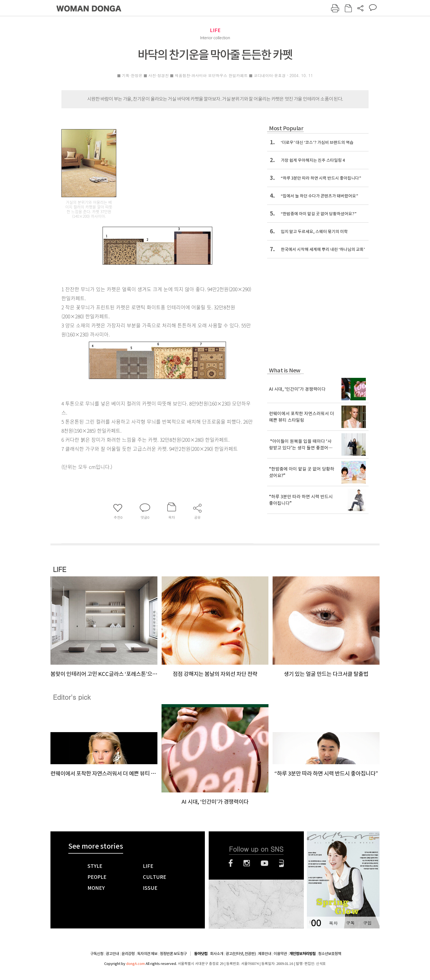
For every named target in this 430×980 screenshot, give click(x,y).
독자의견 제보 (147, 954)
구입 (367, 923)
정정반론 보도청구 (173, 954)
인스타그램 (247, 863)
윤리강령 (128, 954)
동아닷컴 (201, 954)
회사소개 (217, 954)
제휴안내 (265, 954)
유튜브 (264, 863)
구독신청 (97, 954)
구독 (350, 923)
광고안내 (112, 954)
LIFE (215, 30)
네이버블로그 (282, 863)
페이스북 (231, 863)
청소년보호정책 (330, 954)
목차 (333, 923)
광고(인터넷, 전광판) (241, 954)
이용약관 (280, 954)
